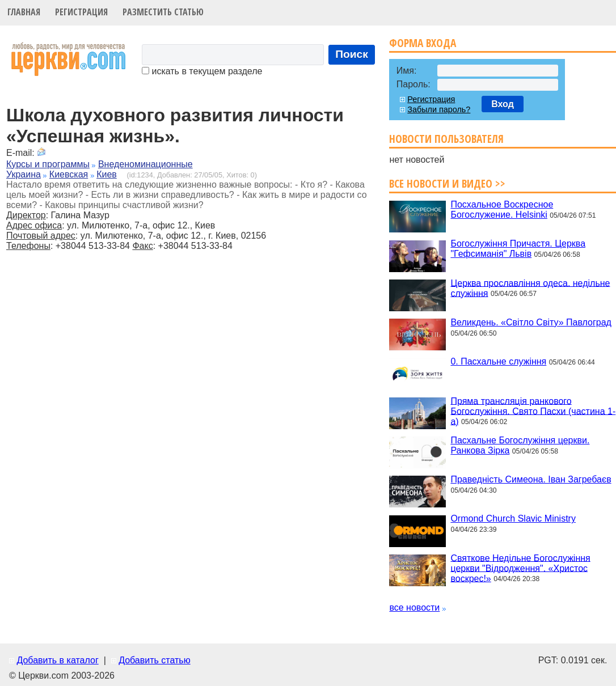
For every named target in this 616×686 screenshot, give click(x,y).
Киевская (69, 174)
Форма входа (423, 43)
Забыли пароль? (439, 109)
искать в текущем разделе (202, 71)
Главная (24, 12)
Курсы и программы (48, 164)
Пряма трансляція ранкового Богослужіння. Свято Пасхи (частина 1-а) (533, 411)
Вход (503, 104)
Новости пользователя (446, 139)
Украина (24, 174)
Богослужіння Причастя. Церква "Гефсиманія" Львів (518, 249)
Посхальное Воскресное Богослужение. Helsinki (502, 209)
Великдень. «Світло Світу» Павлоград (531, 322)
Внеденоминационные (145, 164)
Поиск (352, 54)
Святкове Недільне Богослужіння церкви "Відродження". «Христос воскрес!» (520, 568)
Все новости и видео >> (447, 183)
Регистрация (81, 12)
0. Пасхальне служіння (498, 361)
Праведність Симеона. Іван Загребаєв (531, 479)
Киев (107, 174)
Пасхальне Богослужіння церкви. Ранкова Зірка (520, 445)
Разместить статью (163, 12)
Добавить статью (155, 660)
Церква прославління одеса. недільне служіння (530, 288)
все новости (414, 607)
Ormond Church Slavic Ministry (513, 518)
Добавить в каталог (57, 660)
